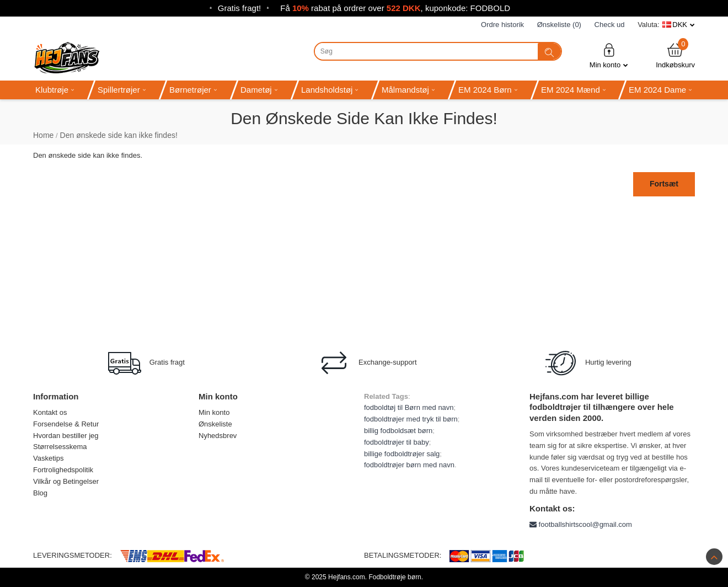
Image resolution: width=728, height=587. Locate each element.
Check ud (610, 25)
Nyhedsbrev (218, 436)
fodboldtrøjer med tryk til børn (411, 419)
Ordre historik (502, 25)
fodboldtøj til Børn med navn (409, 407)
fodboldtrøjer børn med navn (409, 465)
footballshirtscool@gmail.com (581, 524)
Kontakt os (50, 412)
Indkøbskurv (675, 55)
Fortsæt (664, 184)
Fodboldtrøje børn (395, 577)
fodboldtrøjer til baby (397, 442)
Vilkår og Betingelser (66, 481)
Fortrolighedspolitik (63, 470)
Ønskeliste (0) (559, 25)
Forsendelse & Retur (66, 424)
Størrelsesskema (60, 447)
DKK (680, 25)
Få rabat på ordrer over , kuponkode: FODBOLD (395, 8)
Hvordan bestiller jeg (66, 436)
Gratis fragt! (239, 8)
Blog (40, 493)
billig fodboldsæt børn (398, 431)
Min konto (609, 55)
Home (43, 135)
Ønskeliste (215, 424)
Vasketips (48, 458)
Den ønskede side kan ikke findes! (119, 135)
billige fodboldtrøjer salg (402, 454)
